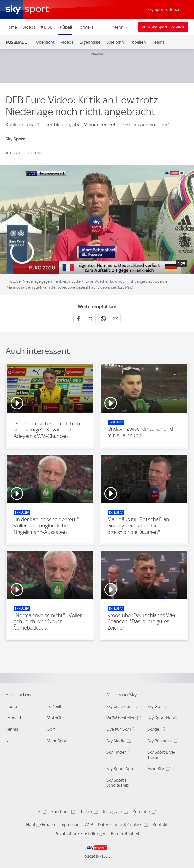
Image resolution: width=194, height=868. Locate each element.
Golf (51, 729)
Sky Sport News (162, 718)
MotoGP (55, 718)
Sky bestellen (121, 707)
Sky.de (155, 730)
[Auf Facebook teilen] (78, 318)
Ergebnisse (90, 42)
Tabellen (138, 42)
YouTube (143, 812)
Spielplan (115, 42)
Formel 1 (85, 27)
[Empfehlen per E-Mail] (116, 318)
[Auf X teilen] (91, 318)
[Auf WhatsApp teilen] (103, 318)
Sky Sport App (120, 769)
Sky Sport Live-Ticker (161, 755)
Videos (29, 27)
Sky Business (162, 742)
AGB (89, 825)
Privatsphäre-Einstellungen (80, 834)
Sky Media (118, 742)
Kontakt (160, 825)
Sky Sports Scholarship (117, 783)
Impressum (70, 825)
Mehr (120, 27)
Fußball (65, 27)
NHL (10, 741)
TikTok (89, 812)
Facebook (63, 812)
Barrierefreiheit (125, 834)
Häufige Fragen (41, 825)
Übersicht (45, 42)
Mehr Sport (57, 741)
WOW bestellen (123, 719)
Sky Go (156, 707)
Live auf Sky (120, 730)
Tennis (12, 729)
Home (11, 27)
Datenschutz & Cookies (122, 826)
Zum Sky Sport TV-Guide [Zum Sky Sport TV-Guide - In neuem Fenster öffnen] (163, 27)
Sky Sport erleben (164, 9)
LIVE (48, 27)
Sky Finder (118, 753)
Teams (158, 42)
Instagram (115, 812)
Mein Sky (158, 770)
